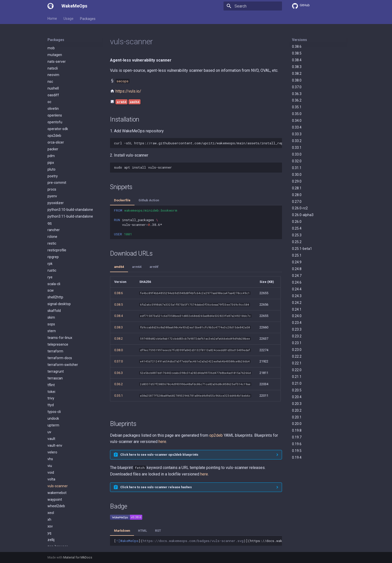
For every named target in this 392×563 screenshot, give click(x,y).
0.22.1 (297, 363)
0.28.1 (297, 188)
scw (51, 267)
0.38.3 (297, 67)
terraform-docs (60, 335)
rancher (54, 207)
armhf (154, 267)
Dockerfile (122, 200)
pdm (51, 133)
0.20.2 (297, 410)
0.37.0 (297, 87)
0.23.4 (297, 323)
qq (49, 200)
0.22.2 (297, 356)
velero (52, 429)
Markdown (122, 531)
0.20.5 (297, 390)
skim (51, 294)
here (162, 442)
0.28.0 (297, 195)
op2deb (216, 435)
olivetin (53, 86)
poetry (53, 153)
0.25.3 (297, 235)
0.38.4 (297, 60)
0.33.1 (297, 148)
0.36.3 (297, 94)
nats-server (57, 39)
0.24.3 (297, 296)
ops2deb (54, 113)
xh (49, 496)
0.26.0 (297, 222)
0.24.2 (297, 303)
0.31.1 (297, 168)
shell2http (55, 274)
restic (52, 220)
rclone (52, 214)
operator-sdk (58, 106)
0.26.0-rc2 (300, 208)
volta (51, 456)
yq (49, 510)
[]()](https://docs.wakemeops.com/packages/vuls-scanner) (198, 541)
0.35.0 (297, 114)
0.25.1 (297, 255)
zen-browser (58, 523)
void (51, 449)
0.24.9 (297, 262)
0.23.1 (297, 343)
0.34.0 (297, 121)
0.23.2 (297, 336)
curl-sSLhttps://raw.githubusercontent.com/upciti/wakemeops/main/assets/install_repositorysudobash (198, 143)
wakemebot (57, 470)
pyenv (52, 173)
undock (53, 395)
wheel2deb (56, 483)
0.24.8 (297, 269)
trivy (51, 375)
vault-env (55, 422)
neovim (53, 52)
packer (53, 126)
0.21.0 (297, 383)
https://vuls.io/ (128, 91)
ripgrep (53, 234)
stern (52, 308)
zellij (51, 517)
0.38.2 (297, 74)
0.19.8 (297, 430)
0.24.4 (297, 289)
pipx (51, 140)
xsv (50, 503)
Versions (299, 40)
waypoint (55, 476)
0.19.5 (297, 451)
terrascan (55, 355)
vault (51, 416)
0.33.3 (297, 134)
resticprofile (57, 227)
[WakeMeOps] (50, 6)
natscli (53, 45)
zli (49, 530)
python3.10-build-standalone (70, 187)
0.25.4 (297, 228)
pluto (51, 146)
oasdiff (53, 72)
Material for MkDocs (78, 557)
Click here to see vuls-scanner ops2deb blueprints (159, 455)
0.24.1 (297, 309)
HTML (142, 531)
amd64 (119, 267)
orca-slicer (56, 119)
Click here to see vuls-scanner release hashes (156, 487)
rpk (50, 241)
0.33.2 (297, 141)
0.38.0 (297, 80)
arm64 (137, 267)
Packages (88, 18)
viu (50, 443)
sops (51, 301)
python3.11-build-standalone (70, 193)
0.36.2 (297, 100)
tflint (51, 362)
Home (52, 18)
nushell (53, 65)
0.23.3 (297, 329)
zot (50, 537)
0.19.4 (297, 457)
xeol (51, 490)
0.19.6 (297, 444)
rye (50, 254)
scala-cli (54, 261)
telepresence (58, 321)
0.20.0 (297, 424)
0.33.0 (297, 154)
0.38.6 (297, 47)
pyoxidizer (56, 180)
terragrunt (56, 348)
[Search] (253, 6)
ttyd (51, 382)
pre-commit (57, 160)
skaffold (54, 288)
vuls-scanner (58, 463)
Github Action (149, 200)
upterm (53, 402)
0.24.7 (297, 276)
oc (49, 79)
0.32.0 (297, 161)
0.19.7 (297, 437)
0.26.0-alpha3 (303, 215)
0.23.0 (297, 350)
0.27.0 (297, 202)
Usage (68, 18)
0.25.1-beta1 (302, 249)
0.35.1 (297, 107)
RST (158, 531)
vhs (50, 436)
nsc (50, 59)
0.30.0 (297, 175)
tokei (51, 369)
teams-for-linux (60, 315)
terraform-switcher (63, 342)
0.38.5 (297, 53)
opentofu (55, 99)
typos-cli (54, 389)
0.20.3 (297, 404)
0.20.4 (297, 397)
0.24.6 (297, 282)
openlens (55, 92)
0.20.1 (297, 417)
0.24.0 (297, 316)
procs (52, 166)
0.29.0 (297, 181)
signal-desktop (59, 281)
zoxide (53, 544)
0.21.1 (297, 377)
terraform (55, 328)
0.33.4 (297, 127)
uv (49, 409)
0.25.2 (297, 242)
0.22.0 (297, 370)
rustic (52, 247)
